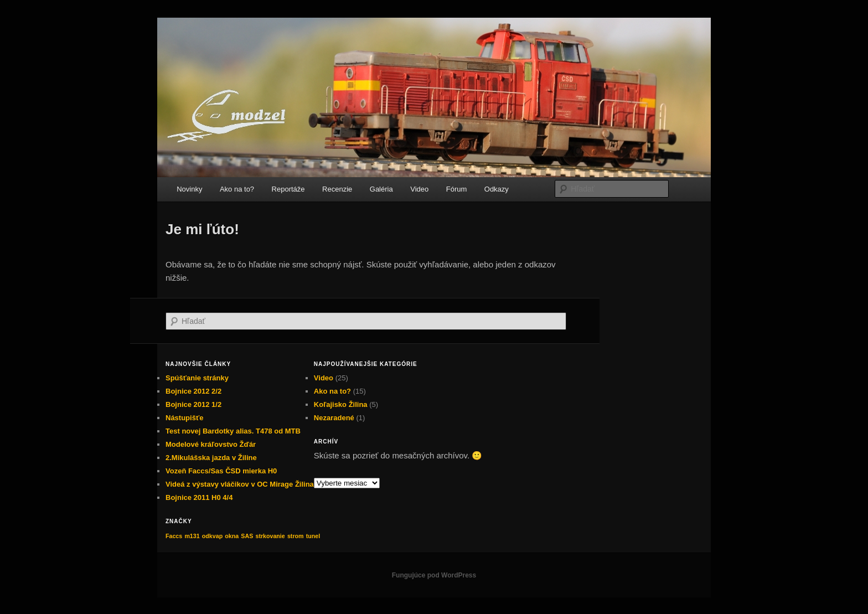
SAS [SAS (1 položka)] (247, 536)
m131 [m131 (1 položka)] (192, 536)
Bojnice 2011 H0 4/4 (199, 497)
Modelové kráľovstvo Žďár (211, 444)
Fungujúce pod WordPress (434, 575)
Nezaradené (334, 418)
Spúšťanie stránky (197, 378)
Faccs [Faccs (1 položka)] (174, 536)
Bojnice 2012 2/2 (193, 391)
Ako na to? (237, 189)
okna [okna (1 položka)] (232, 536)
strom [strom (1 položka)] (296, 536)
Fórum (457, 189)
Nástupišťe (184, 418)
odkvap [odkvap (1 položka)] (212, 536)
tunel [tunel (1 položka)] (313, 536)
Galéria (381, 189)
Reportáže (288, 189)
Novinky (189, 189)
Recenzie (337, 189)
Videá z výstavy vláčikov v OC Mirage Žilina (240, 484)
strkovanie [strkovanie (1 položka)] (270, 536)
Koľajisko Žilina (341, 404)
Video (419, 189)
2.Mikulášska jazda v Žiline (211, 458)
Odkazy (497, 189)
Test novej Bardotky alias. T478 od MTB (233, 431)
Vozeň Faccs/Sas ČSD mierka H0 (221, 471)
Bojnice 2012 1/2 (193, 404)
